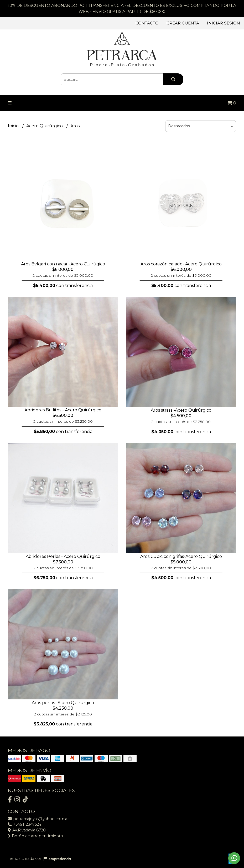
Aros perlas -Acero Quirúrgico (63, 703)
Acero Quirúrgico (45, 126)
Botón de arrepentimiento (35, 836)
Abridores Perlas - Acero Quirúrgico (63, 556)
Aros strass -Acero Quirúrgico (181, 410)
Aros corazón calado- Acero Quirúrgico (181, 264)
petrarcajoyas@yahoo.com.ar (38, 819)
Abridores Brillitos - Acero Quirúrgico (63, 410)
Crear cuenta (183, 23)
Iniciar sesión (224, 23)
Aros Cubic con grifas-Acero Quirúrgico (181, 556)
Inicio (14, 126)
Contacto (147, 23)
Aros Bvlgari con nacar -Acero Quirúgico (63, 264)
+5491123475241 (25, 824)
